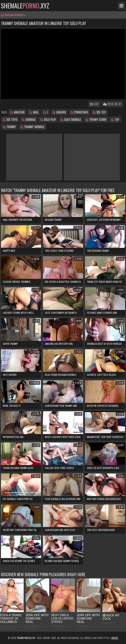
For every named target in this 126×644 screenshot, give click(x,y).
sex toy (99, 112)
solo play (48, 120)
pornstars (79, 112)
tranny (9, 127)
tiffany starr (96, 120)
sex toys (10, 120)
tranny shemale (32, 127)
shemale (29, 120)
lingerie (59, 112)
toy (115, 120)
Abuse (115, 638)
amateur (17, 112)
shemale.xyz (25, 6)
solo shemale (71, 120)
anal (34, 112)
